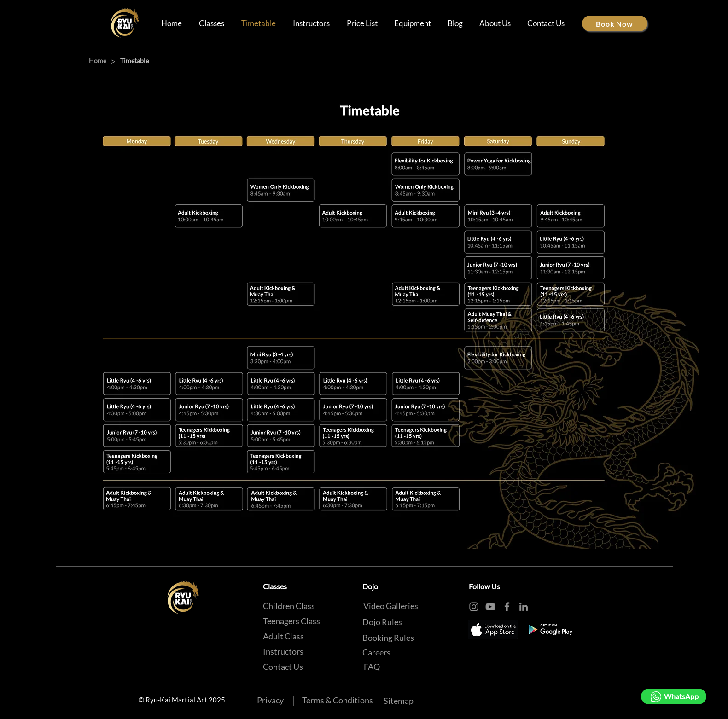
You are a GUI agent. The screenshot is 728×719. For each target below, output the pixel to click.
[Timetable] (134, 60)
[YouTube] (490, 607)
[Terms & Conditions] (338, 700)
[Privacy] (270, 700)
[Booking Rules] (388, 638)
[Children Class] (289, 606)
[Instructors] (283, 651)
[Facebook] (507, 607)
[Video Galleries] (391, 606)
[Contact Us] (283, 667)
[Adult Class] (283, 636)
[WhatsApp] (674, 696)
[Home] (98, 60)
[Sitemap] (399, 701)
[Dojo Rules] (382, 622)
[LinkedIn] (524, 607)
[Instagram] (474, 607)
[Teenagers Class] (291, 621)
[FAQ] (372, 667)
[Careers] (376, 652)
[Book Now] (615, 23)
